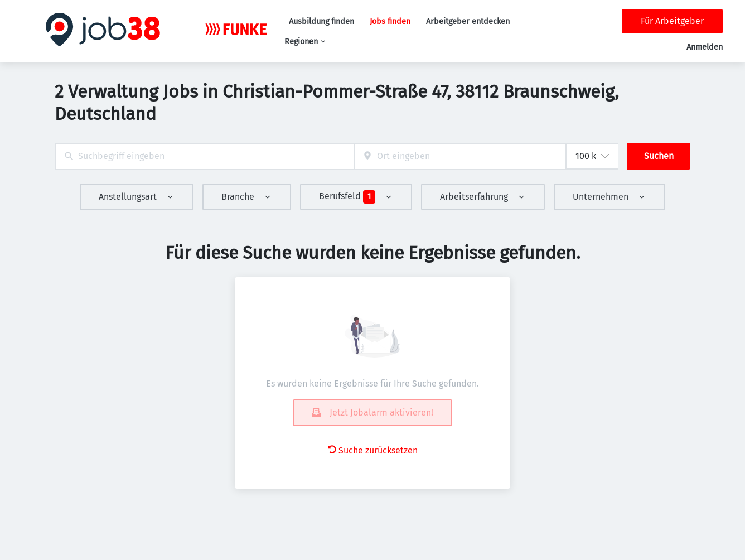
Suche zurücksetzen (373, 450)
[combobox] (204, 156)
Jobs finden (390, 21)
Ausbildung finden (321, 21)
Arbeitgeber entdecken (468, 21)
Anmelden (705, 47)
